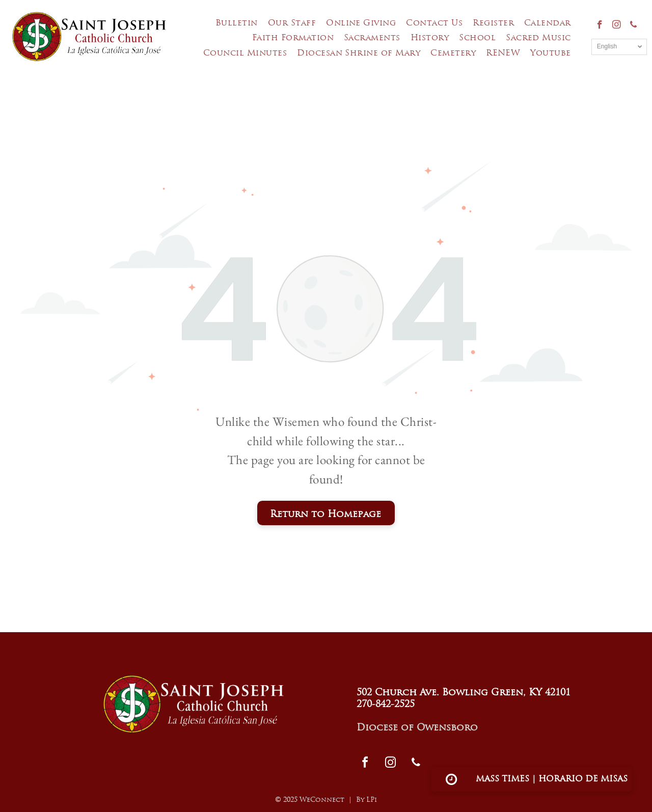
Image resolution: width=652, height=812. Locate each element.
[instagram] (617, 26)
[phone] (633, 26)
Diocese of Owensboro (417, 728)
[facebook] (600, 26)
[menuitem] (237, 24)
